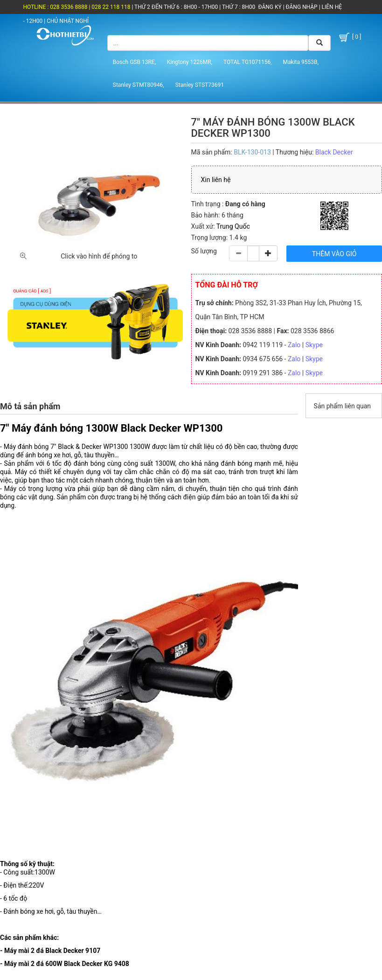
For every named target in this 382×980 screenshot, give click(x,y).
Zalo (294, 345)
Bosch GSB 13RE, (134, 62)
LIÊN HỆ (331, 7)
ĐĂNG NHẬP (302, 7)
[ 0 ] (349, 37)
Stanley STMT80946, (139, 85)
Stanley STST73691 (200, 85)
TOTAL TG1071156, (248, 62)
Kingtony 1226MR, (190, 62)
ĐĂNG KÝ (270, 7)
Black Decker (334, 152)
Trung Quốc (233, 226)
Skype (314, 345)
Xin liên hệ (216, 180)
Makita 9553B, (301, 62)
